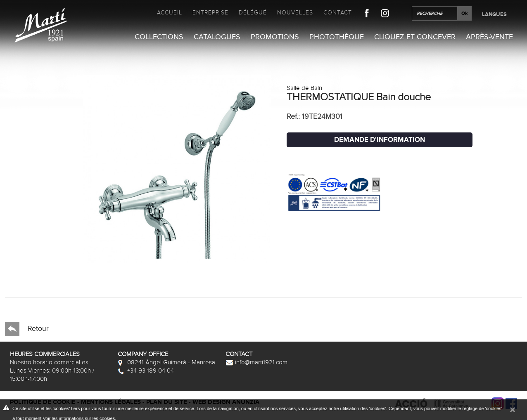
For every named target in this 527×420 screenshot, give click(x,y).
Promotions (275, 37)
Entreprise (210, 13)
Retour (27, 329)
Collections (159, 37)
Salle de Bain (304, 88)
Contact (338, 13)
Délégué (253, 13)
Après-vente (489, 37)
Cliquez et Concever (415, 37)
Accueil (170, 13)
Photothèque (337, 37)
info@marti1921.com (256, 362)
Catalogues (217, 37)
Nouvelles (295, 13)
